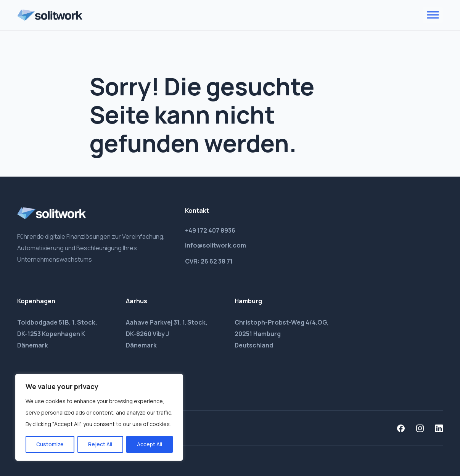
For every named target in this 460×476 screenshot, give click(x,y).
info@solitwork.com (216, 245)
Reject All (100, 444)
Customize (50, 444)
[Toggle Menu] (433, 15)
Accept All (150, 444)
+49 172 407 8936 (210, 230)
